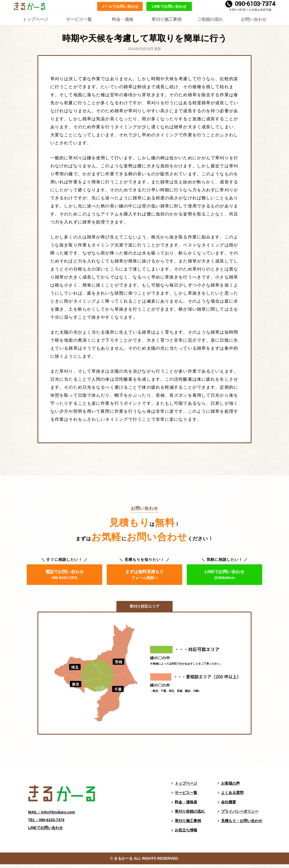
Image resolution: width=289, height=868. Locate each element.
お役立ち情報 (186, 830)
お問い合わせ (254, 19)
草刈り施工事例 (166, 19)
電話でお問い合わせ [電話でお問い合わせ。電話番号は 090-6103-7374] (64, 575)
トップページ (35, 19)
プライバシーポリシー (240, 811)
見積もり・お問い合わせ (242, 821)
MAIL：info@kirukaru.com (52, 812)
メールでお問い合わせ (120, 6)
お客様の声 (230, 783)
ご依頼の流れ (210, 19)
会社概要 (229, 802)
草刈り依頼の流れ (190, 811)
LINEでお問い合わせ (169, 6)
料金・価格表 (186, 802)
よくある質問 (232, 793)
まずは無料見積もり (144, 575)
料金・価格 (123, 19)
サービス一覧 (79, 19)
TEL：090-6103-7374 (46, 820)
